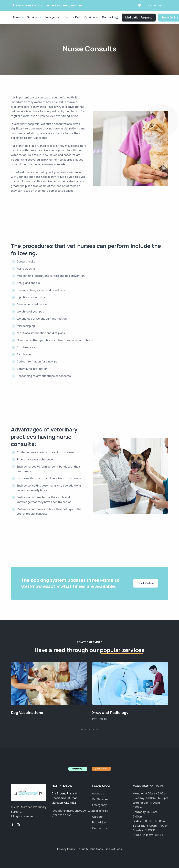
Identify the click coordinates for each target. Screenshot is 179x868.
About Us (98, 793)
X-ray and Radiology (110, 713)
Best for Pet (72, 17)
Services (33, 17)
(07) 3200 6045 (153, 5)
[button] (82, 730)
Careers (97, 817)
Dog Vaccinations (27, 713)
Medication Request (139, 17)
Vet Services (100, 799)
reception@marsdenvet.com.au (72, 811)
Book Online (146, 583)
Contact (108, 17)
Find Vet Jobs (113, 849)
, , (65, 798)
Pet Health (100, 719)
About (17, 17)
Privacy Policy (66, 849)
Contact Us (99, 828)
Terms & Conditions (90, 849)
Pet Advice (91, 17)
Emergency (52, 17)
